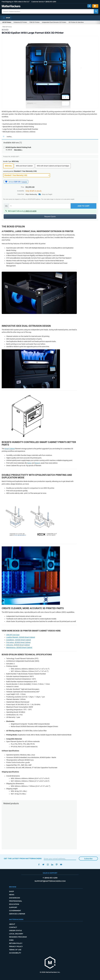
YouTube (61, 865)
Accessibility (15, 953)
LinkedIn (52, 865)
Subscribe (88, 859)
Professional (16, 901)
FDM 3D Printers (34, 22)
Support (13, 907)
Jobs (11, 940)
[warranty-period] (27, 175)
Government (15, 911)
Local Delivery (16, 934)
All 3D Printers (7, 22)
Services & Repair (17, 914)
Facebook (39, 865)
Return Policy (16, 943)
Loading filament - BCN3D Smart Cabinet (21, 637)
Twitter (43, 865)
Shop (11, 891)
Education (14, 904)
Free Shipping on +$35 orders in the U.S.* (16, 2)
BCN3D (5, 30)
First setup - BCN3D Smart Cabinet (18, 642)
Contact (13, 927)
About (12, 924)
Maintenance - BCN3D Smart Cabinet (19, 647)
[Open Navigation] (6, 18)
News (12, 895)
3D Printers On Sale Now (76, 22)
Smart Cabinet (10, 449)
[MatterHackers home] (50, 963)
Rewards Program (18, 937)
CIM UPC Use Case (13, 635)
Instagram (48, 865)
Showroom (15, 898)
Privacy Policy (16, 946)
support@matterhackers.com (50, 881)
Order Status (15, 931)
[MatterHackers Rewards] (6, 182)
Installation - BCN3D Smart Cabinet (19, 640)
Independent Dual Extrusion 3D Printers (54, 22)
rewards (24, 182)
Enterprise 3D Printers (20, 22)
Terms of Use (15, 950)
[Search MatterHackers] (96, 11)
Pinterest (57, 865)
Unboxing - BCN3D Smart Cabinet (18, 645)
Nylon (29, 463)
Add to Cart (84, 206)
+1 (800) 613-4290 (50, 2)
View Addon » (18, 150)
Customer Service (38, 2)
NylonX (37, 463)
